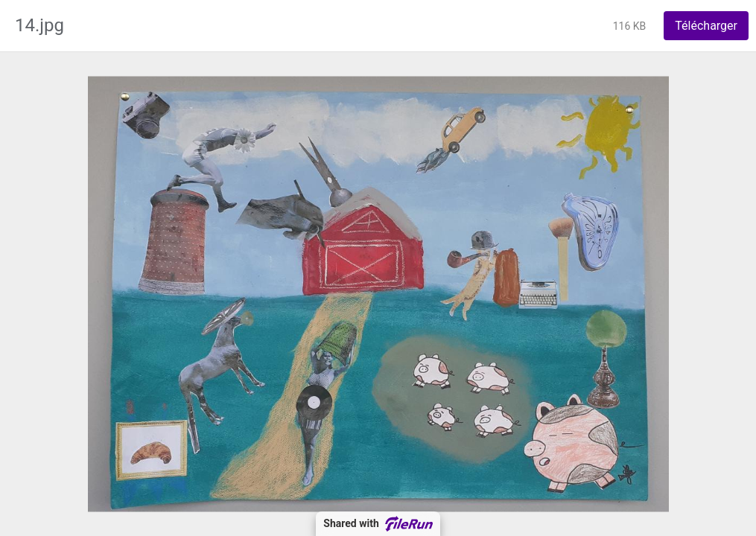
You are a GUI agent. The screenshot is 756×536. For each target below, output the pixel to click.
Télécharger (706, 26)
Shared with (378, 524)
